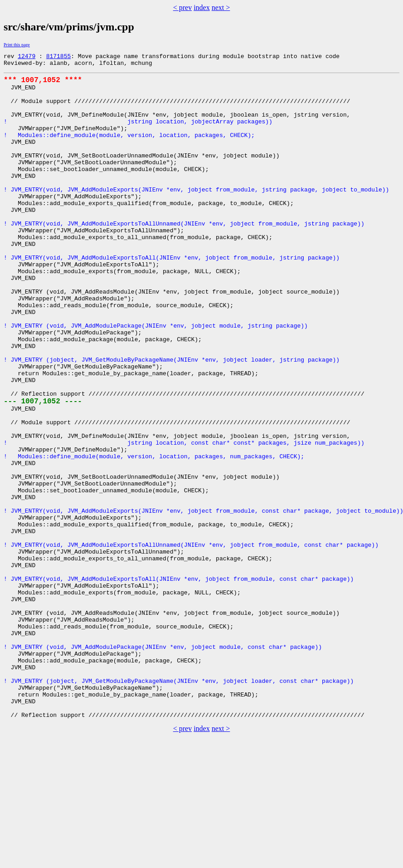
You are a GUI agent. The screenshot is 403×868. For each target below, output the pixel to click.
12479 (27, 57)
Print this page (17, 45)
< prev (182, 7)
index (202, 7)
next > (221, 7)
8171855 (59, 57)
